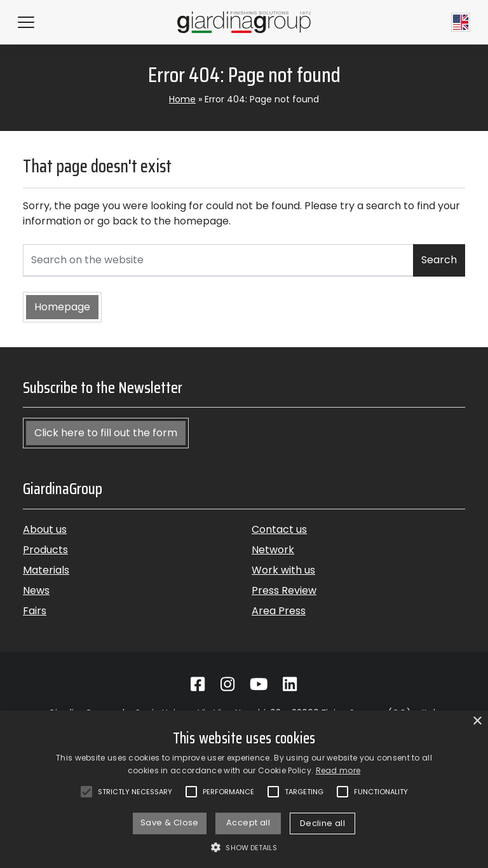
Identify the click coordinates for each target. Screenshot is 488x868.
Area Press (279, 611)
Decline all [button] (322, 823)
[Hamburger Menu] (26, 22)
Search (439, 260)
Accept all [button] (248, 823)
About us (45, 529)
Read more (338, 770)
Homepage (62, 307)
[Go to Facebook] (198, 684)
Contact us (279, 529)
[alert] (244, 789)
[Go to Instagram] (227, 684)
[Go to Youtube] (259, 684)
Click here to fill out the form (106, 433)
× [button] (477, 721)
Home (182, 99)
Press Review (284, 590)
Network (273, 550)
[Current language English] (461, 22)
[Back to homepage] (244, 22)
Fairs (35, 611)
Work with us (283, 570)
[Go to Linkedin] (290, 684)
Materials (46, 570)
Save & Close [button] (170, 823)
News (36, 590)
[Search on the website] (218, 260)
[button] (244, 847)
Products (45, 550)
